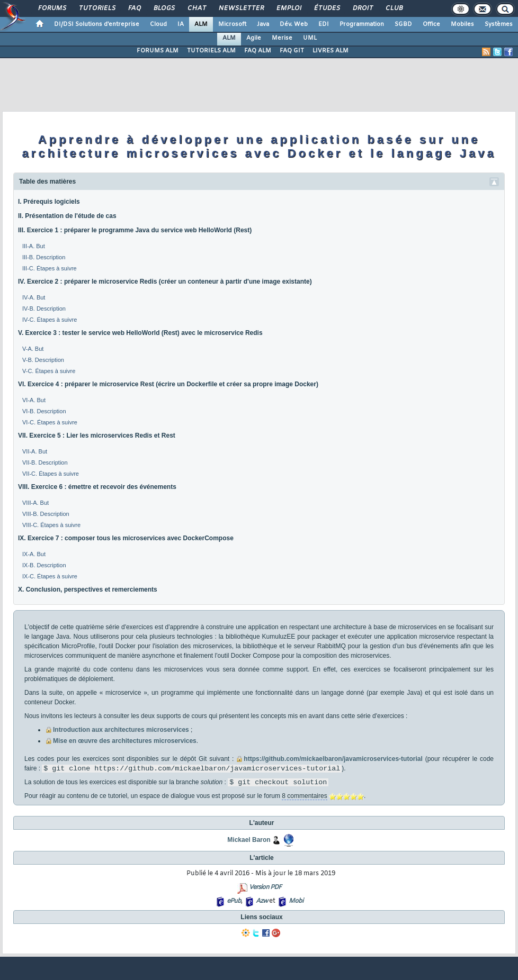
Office (431, 24)
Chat (196, 8)
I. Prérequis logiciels (49, 202)
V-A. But (33, 349)
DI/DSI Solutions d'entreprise (97, 24)
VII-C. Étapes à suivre (51, 474)
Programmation (362, 24)
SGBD (403, 24)
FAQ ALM (258, 51)
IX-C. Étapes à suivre (50, 576)
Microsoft (232, 24)
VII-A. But (35, 451)
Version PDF (265, 887)
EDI (324, 24)
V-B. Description (43, 360)
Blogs (164, 8)
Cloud (158, 24)
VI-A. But (34, 400)
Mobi (296, 901)
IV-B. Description (44, 308)
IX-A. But (34, 554)
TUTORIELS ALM (211, 51)
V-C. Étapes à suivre (49, 371)
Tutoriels (97, 8)
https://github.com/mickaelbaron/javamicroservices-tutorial (333, 759)
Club (394, 8)
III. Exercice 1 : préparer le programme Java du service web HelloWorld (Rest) (135, 230)
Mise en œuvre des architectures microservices (125, 741)
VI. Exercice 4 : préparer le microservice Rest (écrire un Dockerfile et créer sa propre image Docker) (168, 384)
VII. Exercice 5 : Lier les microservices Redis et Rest (97, 435)
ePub (234, 901)
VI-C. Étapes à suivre (50, 422)
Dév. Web (294, 24)
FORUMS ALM (158, 51)
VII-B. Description (45, 462)
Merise (282, 38)
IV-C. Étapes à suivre (50, 320)
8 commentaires (304, 796)
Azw (262, 901)
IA (181, 24)
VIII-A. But (35, 503)
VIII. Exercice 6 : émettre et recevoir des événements (97, 487)
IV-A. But (34, 297)
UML (310, 38)
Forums (52, 8)
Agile (254, 38)
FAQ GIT (292, 51)
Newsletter (241, 8)
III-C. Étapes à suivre (50, 268)
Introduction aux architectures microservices (121, 730)
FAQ (134, 8)
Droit (362, 8)
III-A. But (34, 246)
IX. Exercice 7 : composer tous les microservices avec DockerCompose (126, 538)
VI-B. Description (44, 411)
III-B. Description (44, 257)
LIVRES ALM (331, 51)
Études (327, 8)
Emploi (288, 8)
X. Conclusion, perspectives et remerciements (88, 589)
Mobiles (462, 24)
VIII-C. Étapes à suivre (51, 525)
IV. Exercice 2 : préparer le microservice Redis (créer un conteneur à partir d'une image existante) (165, 282)
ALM (201, 24)
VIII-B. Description (46, 514)
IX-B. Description (44, 565)
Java (263, 24)
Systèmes (499, 24)
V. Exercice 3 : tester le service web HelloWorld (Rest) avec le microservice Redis (140, 333)
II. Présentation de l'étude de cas (67, 216)
